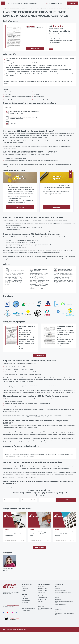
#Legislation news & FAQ (10, 540)
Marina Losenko (8, 568)
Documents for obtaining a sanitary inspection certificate (18, 97)
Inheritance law (58, 610)
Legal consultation (26, 597)
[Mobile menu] (3, 3)
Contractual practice (59, 596)
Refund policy (41, 607)
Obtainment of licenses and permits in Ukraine (29, 8)
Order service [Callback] (35, 48)
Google (62, 28)
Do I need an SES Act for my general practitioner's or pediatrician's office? (39, 534)
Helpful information (42, 589)
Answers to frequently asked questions (43, 99)
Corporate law (58, 608)
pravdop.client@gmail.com (13, 605)
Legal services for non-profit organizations (64, 594)
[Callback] (73, 3)
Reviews (53, 31)
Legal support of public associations (63, 592)
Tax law (56, 612)
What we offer (8, 94)
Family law (57, 589)
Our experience (41, 596)
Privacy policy (41, 605)
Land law (57, 598)
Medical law (57, 587)
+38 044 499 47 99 (55, 3)
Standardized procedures (12, 8)
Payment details (26, 611)
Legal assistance (58, 599)
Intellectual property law (60, 604)
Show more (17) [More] (39, 548)
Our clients (36, 94)
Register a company (27, 600)
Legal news (40, 601)
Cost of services (8, 92)
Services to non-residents (28, 604)
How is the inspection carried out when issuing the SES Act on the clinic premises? (14, 534)
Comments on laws (42, 598)
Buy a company (26, 602)
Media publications (42, 599)
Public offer (41, 603)
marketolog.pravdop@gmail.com (11, 608)
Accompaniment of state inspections (63, 606)
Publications (25, 589)
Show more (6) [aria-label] (40, 355)
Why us (36, 92)
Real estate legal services (60, 590)
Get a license (25, 599)
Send (66, 500)
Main (4, 8)
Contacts (24, 590)
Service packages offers (10, 99)
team (9, 553)
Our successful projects (39, 97)
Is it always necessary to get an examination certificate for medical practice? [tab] (21, 449)
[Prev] (50, 49)
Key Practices (41, 587)
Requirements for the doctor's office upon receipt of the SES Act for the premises (65, 534)
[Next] (52, 49)
